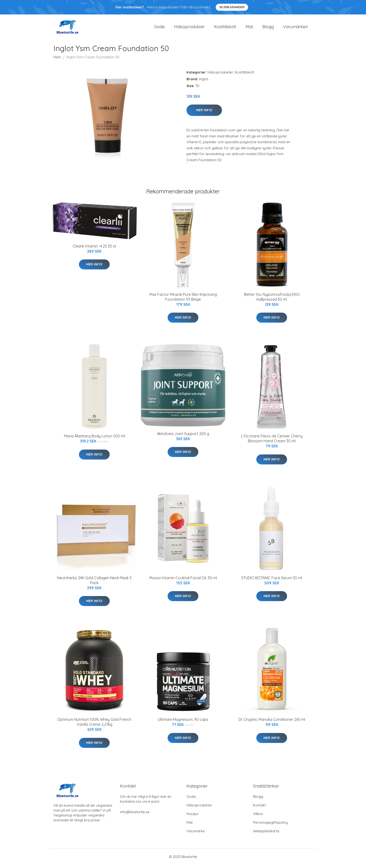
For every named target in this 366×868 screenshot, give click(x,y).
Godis (160, 28)
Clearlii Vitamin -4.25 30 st (94, 249)
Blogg (268, 28)
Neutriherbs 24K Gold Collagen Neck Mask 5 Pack (94, 584)
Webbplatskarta (266, 834)
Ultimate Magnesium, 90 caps (183, 723)
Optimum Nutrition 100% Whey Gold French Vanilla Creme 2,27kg (94, 725)
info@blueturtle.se (135, 815)
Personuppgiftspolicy (270, 826)
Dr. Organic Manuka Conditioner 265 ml (272, 723)
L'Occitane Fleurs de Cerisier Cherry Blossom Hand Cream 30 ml (272, 442)
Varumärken (296, 28)
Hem (57, 60)
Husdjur (193, 817)
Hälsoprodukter (189, 28)
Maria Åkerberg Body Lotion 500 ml (94, 439)
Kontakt (259, 808)
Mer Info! (204, 113)
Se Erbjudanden (232, 7)
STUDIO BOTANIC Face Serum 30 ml (272, 581)
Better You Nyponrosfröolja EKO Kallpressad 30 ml (272, 300)
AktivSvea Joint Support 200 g (183, 437)
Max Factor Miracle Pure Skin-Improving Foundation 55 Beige (183, 300)
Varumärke (196, 834)
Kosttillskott (225, 28)
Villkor (258, 817)
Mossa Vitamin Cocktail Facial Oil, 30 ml (183, 581)
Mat (249, 28)
